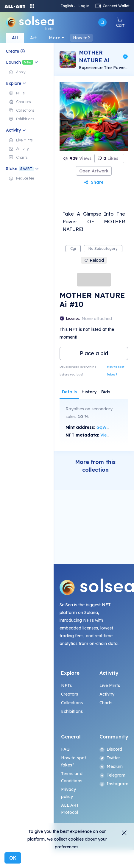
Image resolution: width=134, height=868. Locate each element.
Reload (94, 260)
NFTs (67, 685)
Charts (106, 703)
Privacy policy (69, 793)
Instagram (113, 784)
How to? (81, 38)
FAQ (65, 749)
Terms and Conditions (72, 777)
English (67, 6)
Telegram (113, 775)
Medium (111, 766)
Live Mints (110, 685)
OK (13, 858)
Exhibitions (72, 711)
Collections (72, 703)
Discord (111, 749)
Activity (107, 694)
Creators (70, 694)
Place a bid (94, 353)
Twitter (110, 758)
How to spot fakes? (116, 371)
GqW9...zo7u (109, 427)
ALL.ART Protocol (70, 809)
